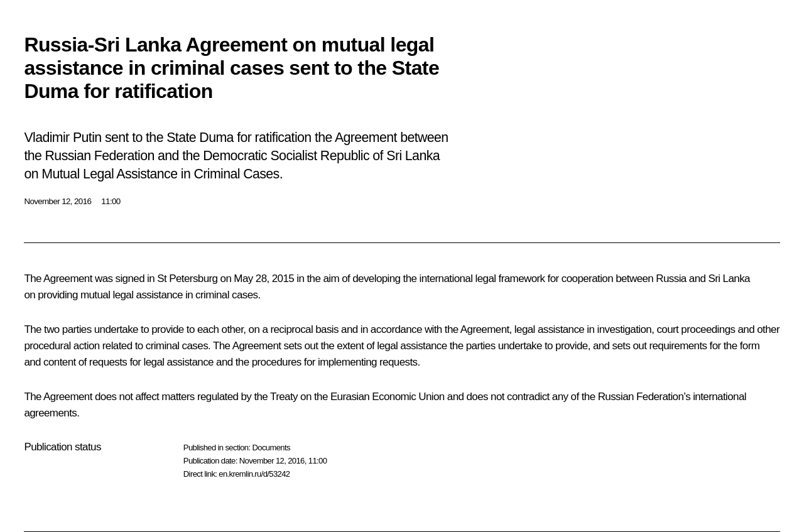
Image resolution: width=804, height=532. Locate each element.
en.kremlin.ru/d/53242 (254, 474)
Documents (271, 448)
